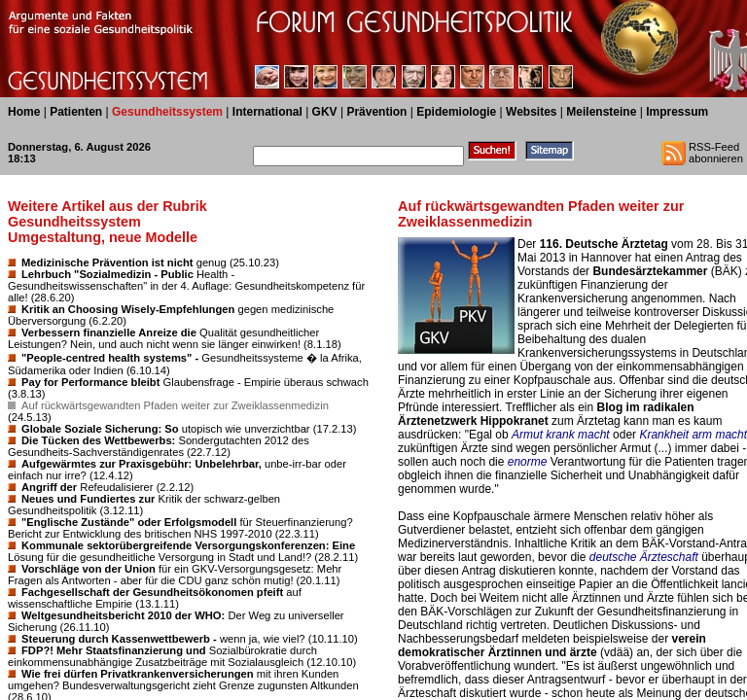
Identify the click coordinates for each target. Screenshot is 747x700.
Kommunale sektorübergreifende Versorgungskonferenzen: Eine (188, 545)
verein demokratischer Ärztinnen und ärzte (552, 646)
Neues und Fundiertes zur (88, 499)
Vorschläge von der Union (89, 569)
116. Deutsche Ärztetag (604, 244)
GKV (325, 112)
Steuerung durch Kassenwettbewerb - (119, 639)
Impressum (677, 112)
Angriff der (49, 487)
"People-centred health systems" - (110, 358)
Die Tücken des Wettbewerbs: (98, 440)
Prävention (376, 112)
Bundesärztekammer (650, 271)
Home (24, 112)
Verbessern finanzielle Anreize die (109, 332)
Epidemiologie (456, 112)
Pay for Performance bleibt (90, 382)
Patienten (76, 112)
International (267, 112)
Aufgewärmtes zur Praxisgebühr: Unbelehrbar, (142, 464)
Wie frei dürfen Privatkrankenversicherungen (138, 674)
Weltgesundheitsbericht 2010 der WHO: (123, 615)
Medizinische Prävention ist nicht (107, 262)
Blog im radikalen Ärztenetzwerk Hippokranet (546, 414)
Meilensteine (601, 112)
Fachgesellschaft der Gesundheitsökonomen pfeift (152, 592)
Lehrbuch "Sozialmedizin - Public (107, 274)
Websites (531, 112)
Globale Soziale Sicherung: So (100, 429)
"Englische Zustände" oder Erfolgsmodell (129, 522)
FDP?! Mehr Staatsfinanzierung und (114, 650)
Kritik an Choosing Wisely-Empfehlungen (128, 309)
